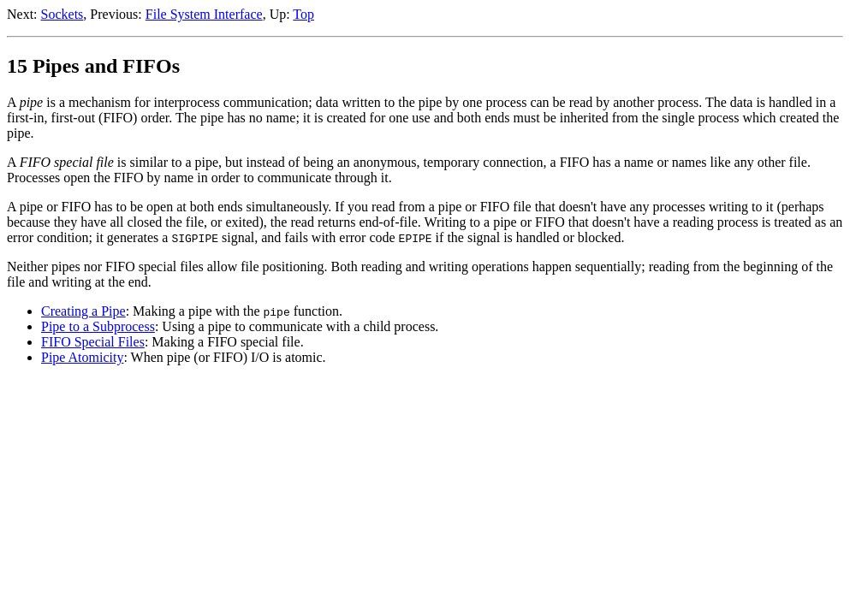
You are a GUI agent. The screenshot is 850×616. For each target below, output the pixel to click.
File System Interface (204, 14)
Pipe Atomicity (82, 357)
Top (303, 14)
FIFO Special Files (93, 342)
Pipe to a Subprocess (98, 326)
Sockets (62, 14)
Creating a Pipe (83, 311)
